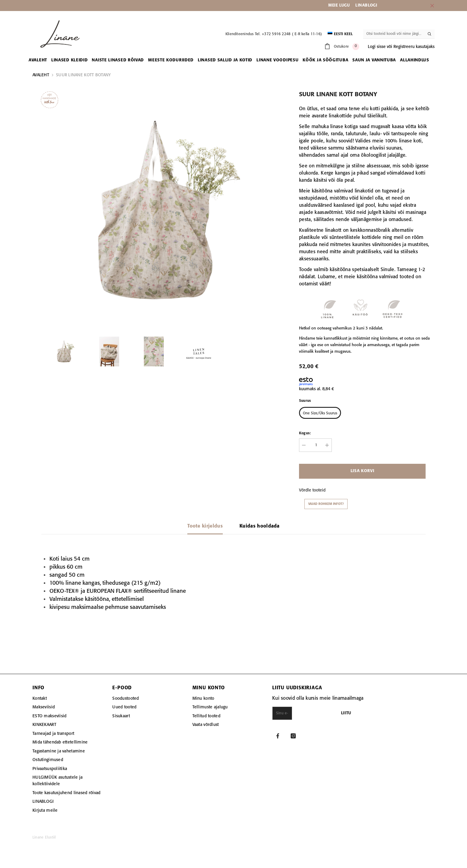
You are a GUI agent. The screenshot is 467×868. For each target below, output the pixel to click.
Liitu (379, 713)
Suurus (305, 401)
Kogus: (305, 433)
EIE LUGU (341, 5)
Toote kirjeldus (205, 526)
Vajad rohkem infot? (326, 504)
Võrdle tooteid (312, 490)
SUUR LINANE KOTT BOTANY (83, 75)
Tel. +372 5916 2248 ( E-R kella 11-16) (288, 34)
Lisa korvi (362, 471)
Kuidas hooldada (260, 526)
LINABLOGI (366, 5)
